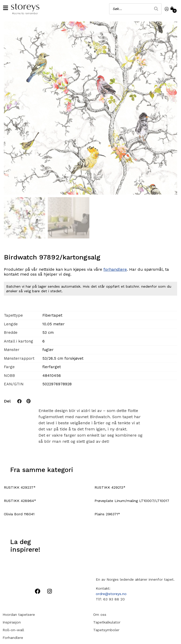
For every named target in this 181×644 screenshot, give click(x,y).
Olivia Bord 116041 (19, 514)
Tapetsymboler (106, 630)
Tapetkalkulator (107, 622)
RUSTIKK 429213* (110, 487)
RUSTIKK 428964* (20, 501)
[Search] (156, 9)
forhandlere (115, 269)
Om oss (100, 615)
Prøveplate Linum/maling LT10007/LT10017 (132, 501)
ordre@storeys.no (111, 594)
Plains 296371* (107, 514)
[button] (5, 8)
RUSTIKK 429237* (20, 487)
